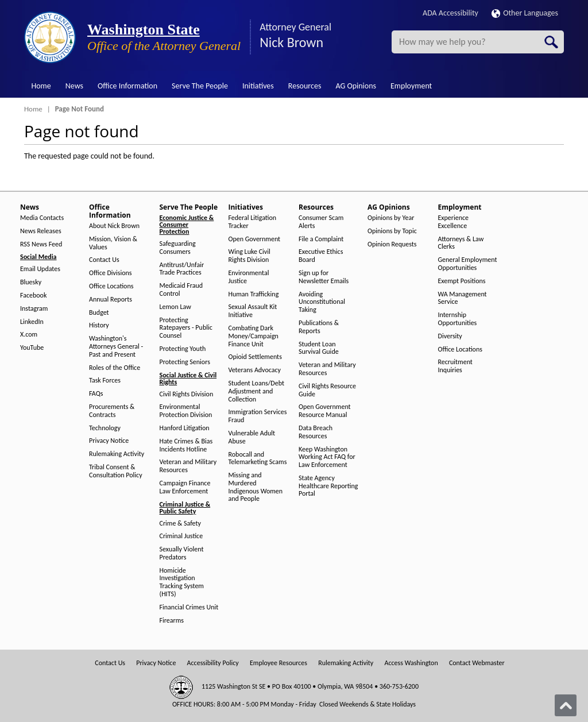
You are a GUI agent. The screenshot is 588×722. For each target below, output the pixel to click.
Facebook (33, 296)
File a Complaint (321, 239)
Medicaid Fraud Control (181, 290)
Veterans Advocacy (255, 370)
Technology (105, 428)
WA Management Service (463, 298)
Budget (99, 313)
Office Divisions (110, 273)
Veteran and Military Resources (188, 466)
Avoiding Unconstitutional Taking (322, 302)
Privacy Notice (109, 441)
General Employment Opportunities (468, 264)
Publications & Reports (319, 327)
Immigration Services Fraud (258, 416)
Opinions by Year (391, 218)
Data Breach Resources (316, 432)
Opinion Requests (392, 244)
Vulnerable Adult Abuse (252, 437)
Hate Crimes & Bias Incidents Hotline (186, 445)
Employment (411, 86)
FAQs (96, 394)
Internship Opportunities (458, 319)
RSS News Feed (41, 244)
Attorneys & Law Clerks (461, 243)
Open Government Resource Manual (325, 411)
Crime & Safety (180, 524)
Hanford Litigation (185, 428)
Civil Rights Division (187, 394)
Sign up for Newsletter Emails (324, 277)
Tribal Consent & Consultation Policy (116, 471)
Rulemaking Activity (117, 454)
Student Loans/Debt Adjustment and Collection (256, 391)
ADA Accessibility (450, 13)
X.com (29, 335)
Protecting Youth (183, 349)
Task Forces (105, 381)
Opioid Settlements (255, 357)
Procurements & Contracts (112, 411)
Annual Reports (111, 300)
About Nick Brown (114, 226)
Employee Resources (278, 663)
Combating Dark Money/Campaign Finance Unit (254, 336)
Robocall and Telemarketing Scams (258, 459)
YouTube (32, 348)
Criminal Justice (181, 536)
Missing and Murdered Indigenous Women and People (256, 487)
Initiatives (258, 86)
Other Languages (525, 13)
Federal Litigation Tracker (253, 222)
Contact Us (104, 260)
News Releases (41, 231)
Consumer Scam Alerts (321, 222)
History (99, 325)
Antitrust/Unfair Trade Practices (182, 269)
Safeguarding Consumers (178, 248)
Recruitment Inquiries (455, 366)
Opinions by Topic (392, 231)
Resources (305, 86)
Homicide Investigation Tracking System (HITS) (182, 582)
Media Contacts (42, 218)
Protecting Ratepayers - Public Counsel (186, 328)
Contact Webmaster (477, 663)
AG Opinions (356, 86)
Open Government (255, 239)
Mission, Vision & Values (113, 243)
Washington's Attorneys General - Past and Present (116, 347)
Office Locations (111, 286)
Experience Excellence (454, 222)
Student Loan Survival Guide (319, 348)
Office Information (127, 86)
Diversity (450, 336)
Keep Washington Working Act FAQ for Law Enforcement (327, 457)
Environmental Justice (249, 277)
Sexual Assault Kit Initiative (253, 311)
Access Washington (411, 663)
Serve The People (200, 86)
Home (41, 86)
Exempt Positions (462, 281)
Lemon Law (175, 307)
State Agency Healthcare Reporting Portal (328, 486)
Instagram (34, 309)
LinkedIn (32, 322)
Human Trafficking (254, 294)
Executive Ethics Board (321, 256)
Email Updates (40, 269)
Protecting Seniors (185, 362)
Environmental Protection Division (186, 411)
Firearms (172, 621)
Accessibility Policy (213, 663)
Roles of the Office (115, 368)
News (74, 86)
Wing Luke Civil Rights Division (249, 256)
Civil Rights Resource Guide (327, 390)
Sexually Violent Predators (182, 553)
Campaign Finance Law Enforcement (185, 487)
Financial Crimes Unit (189, 607)
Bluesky (31, 282)
